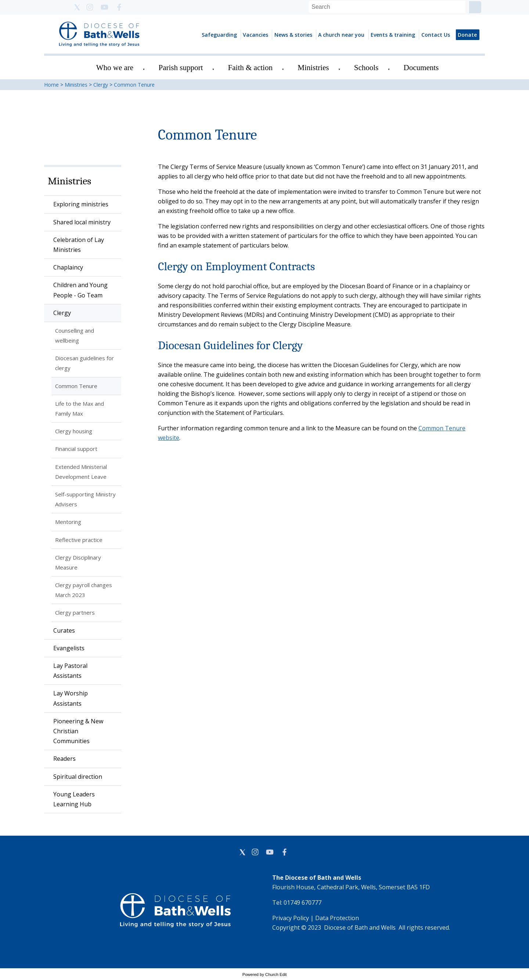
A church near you (341, 35)
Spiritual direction (78, 777)
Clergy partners (75, 612)
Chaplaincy (68, 267)
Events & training (393, 35)
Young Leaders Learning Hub (74, 799)
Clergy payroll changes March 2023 (84, 590)
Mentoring (68, 522)
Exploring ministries (81, 204)
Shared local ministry (82, 222)
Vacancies (255, 35)
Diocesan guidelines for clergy (84, 363)
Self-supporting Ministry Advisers (85, 499)
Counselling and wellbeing (75, 335)
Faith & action (250, 68)
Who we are (115, 68)
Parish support (181, 68)
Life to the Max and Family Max (80, 408)
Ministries (313, 68)
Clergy (101, 85)
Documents (421, 68)
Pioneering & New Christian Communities (78, 731)
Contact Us (436, 35)
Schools (366, 68)
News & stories (293, 35)
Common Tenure (134, 85)
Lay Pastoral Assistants (70, 671)
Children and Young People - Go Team (80, 290)
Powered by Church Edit (265, 974)
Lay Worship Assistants (71, 698)
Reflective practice (79, 540)
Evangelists (69, 648)
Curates (64, 630)
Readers (64, 759)
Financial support (76, 449)
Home (51, 85)
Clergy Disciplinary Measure (78, 562)
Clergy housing (74, 431)
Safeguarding (219, 35)
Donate (467, 35)
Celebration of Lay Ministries (79, 245)
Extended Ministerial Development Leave (81, 472)
